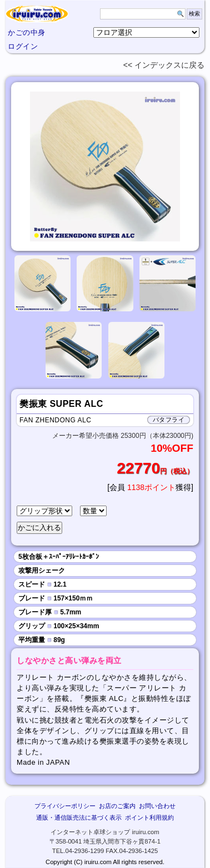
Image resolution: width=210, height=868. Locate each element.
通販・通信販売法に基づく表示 (79, 817)
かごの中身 (27, 32)
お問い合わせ (157, 806)
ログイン (23, 46)
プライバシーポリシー (65, 806)
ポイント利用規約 (149, 817)
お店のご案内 (117, 806)
